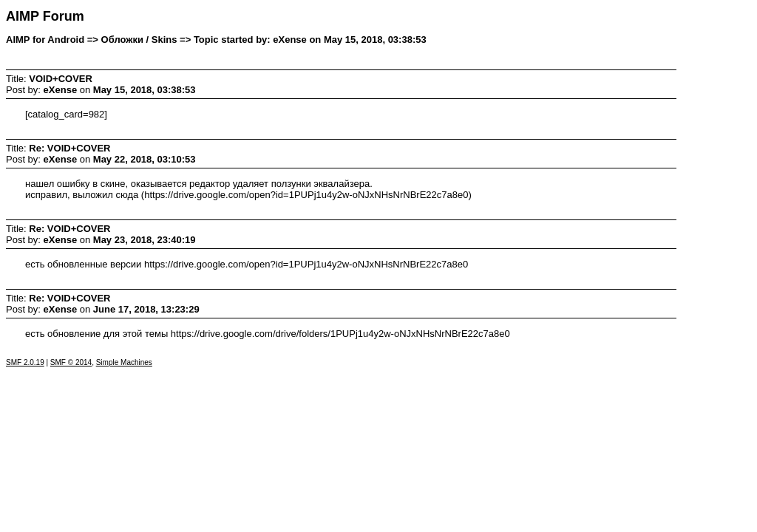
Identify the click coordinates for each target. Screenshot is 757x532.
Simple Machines (124, 362)
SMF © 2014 (71, 362)
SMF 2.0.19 (25, 362)
